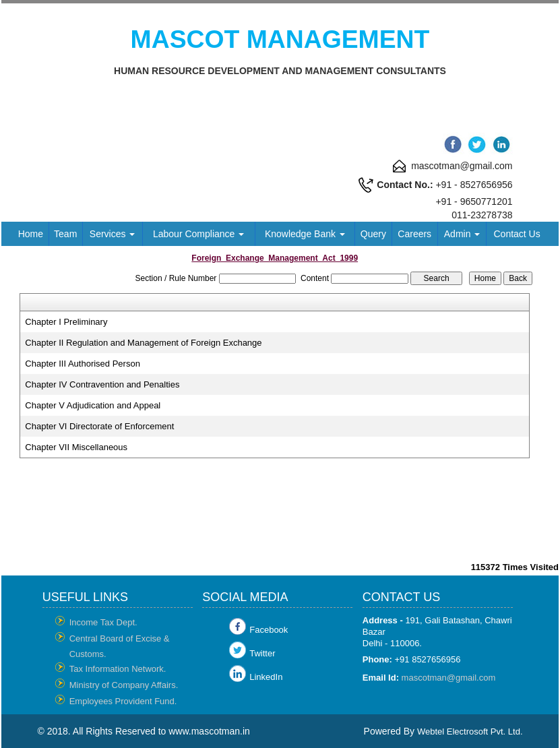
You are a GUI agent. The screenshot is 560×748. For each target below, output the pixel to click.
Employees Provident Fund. (123, 701)
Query (373, 234)
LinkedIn (266, 677)
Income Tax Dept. (103, 622)
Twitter (262, 653)
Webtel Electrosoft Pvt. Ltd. (470, 731)
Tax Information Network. (118, 669)
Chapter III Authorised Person (83, 364)
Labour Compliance (198, 234)
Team (65, 234)
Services (113, 234)
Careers (414, 234)
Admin (462, 234)
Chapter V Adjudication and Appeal (93, 405)
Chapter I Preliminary (66, 322)
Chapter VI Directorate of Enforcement (99, 426)
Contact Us (517, 234)
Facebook (269, 630)
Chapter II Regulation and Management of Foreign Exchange (143, 343)
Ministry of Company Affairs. (124, 685)
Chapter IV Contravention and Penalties (102, 384)
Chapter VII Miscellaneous (76, 447)
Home (31, 234)
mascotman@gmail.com (449, 678)
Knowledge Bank (305, 234)
